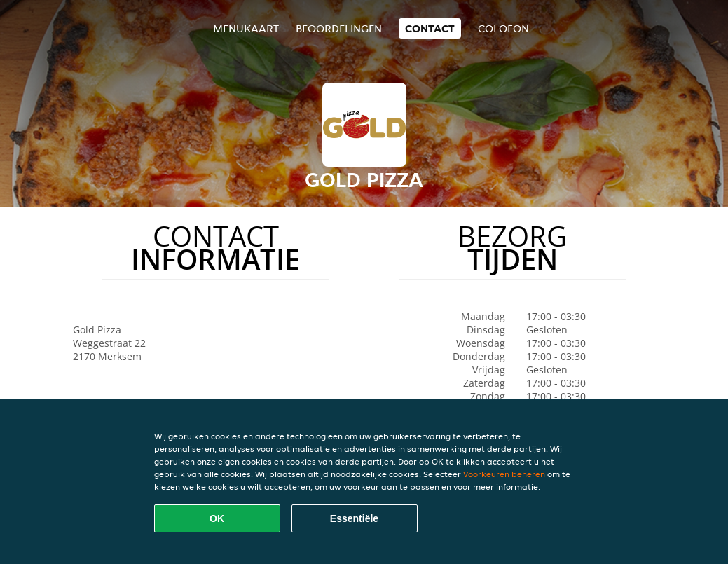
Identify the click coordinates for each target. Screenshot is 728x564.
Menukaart (246, 28)
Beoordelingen (339, 28)
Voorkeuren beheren (504, 474)
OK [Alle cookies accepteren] (217, 518)
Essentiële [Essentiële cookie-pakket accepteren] (354, 518)
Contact (430, 28)
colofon (503, 28)
